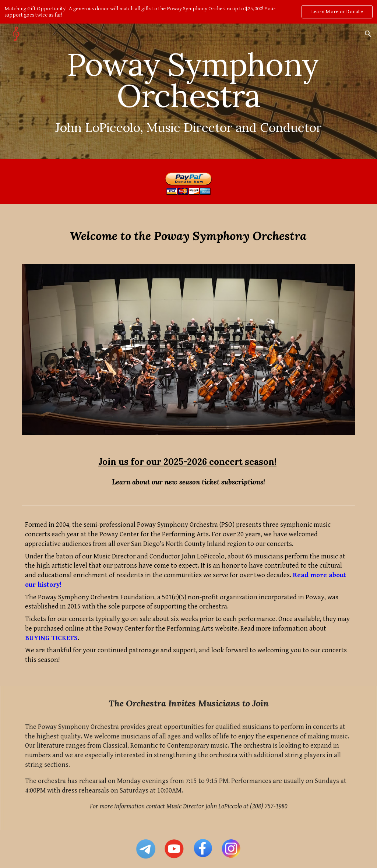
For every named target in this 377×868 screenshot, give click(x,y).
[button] (368, 34)
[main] (189, 91)
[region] (188, 12)
